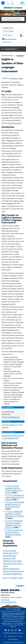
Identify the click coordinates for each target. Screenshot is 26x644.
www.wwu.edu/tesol (14, 123)
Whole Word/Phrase (10, 39)
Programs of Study (17, 78)
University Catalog (13, 8)
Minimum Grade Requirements (13, 571)
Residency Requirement (11, 569)
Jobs (5, 636)
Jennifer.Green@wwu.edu (11, 417)
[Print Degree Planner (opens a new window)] (16, 56)
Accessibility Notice (13, 639)
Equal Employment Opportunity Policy (13, 642)
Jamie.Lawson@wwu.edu (9, 602)
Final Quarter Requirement (12, 574)
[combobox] (13, 19)
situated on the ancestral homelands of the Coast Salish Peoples (13, 614)
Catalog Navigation (10, 49)
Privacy (20, 636)
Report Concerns (12, 636)
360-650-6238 (5, 600)
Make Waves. (11, 590)
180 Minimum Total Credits (12, 561)
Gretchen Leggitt (16, 609)
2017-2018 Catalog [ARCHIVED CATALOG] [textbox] (13, 19)
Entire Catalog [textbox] (8, 31)
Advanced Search (7, 42)
